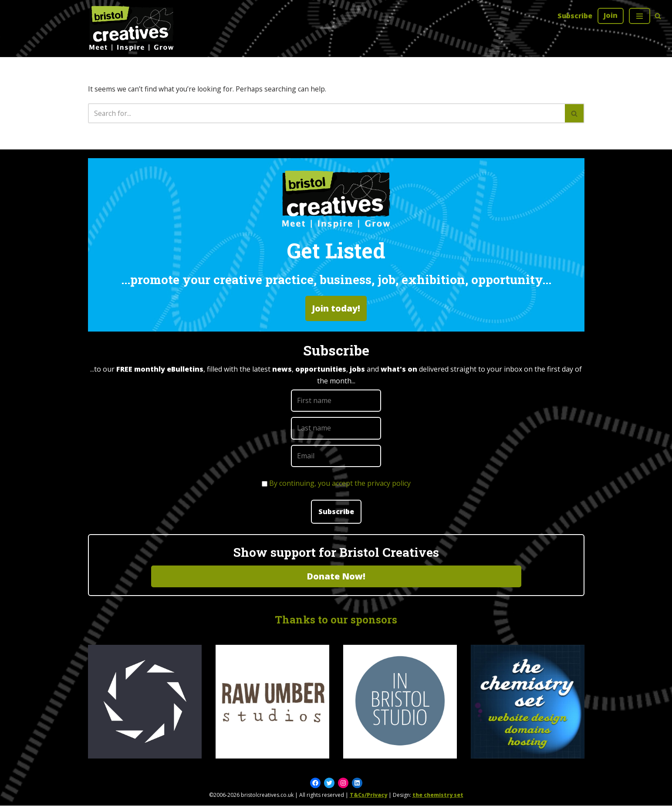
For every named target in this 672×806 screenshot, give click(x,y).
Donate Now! (336, 576)
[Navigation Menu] (640, 16)
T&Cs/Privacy (368, 795)
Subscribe (574, 16)
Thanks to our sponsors (336, 620)
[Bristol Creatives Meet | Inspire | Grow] (132, 29)
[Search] (658, 16)
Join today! (336, 309)
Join (611, 15)
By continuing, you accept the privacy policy (340, 483)
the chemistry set (438, 795)
